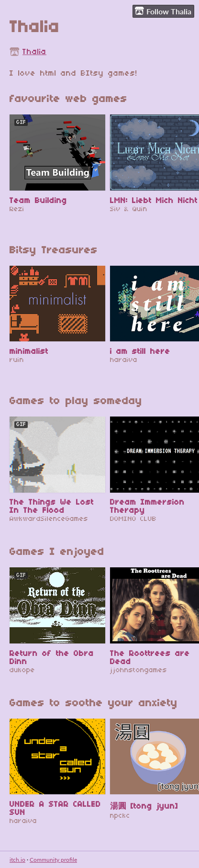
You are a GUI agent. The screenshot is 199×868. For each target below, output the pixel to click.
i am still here (140, 352)
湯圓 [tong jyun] (144, 806)
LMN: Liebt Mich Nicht (154, 201)
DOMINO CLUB (133, 519)
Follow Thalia (163, 11)
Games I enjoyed (57, 552)
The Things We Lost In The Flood (52, 507)
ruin (17, 360)
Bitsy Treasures (54, 251)
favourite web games (68, 99)
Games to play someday (76, 401)
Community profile (53, 860)
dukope (22, 671)
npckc (120, 816)
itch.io (17, 860)
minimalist (29, 352)
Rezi (17, 209)
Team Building (38, 201)
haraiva (124, 360)
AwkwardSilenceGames (49, 519)
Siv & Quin (129, 209)
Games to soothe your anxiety (94, 704)
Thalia (34, 52)
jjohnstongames (138, 671)
